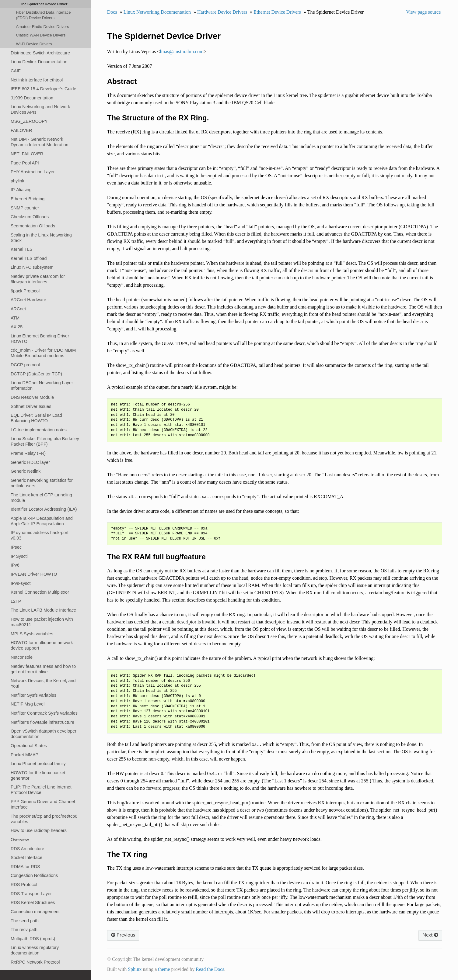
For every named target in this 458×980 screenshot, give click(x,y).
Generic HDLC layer (30, 462)
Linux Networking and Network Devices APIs (40, 109)
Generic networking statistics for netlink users (42, 483)
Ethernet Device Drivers (277, 12)
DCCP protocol (25, 365)
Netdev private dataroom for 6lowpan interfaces (38, 279)
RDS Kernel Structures (33, 902)
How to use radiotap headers (39, 830)
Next (430, 935)
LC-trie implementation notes (39, 430)
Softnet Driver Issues (31, 406)
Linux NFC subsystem (32, 267)
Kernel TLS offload (29, 258)
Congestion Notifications (34, 875)
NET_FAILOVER (27, 154)
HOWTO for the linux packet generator (38, 775)
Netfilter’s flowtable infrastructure (42, 722)
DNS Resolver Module (32, 397)
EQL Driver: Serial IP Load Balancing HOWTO (36, 418)
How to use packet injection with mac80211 (42, 622)
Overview (20, 840)
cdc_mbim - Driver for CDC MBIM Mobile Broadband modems (43, 353)
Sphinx (135, 969)
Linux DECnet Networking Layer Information (42, 385)
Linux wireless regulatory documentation (35, 950)
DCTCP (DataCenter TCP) (36, 374)
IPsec (16, 547)
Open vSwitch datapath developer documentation (44, 734)
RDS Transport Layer (31, 894)
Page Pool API (25, 163)
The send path (25, 921)
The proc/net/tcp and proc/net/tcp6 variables (44, 819)
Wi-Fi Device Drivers (34, 44)
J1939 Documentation (32, 98)
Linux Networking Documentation (157, 12)
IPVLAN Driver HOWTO (34, 574)
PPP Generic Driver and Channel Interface (43, 804)
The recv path (24, 930)
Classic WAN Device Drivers (41, 35)
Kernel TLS (22, 249)
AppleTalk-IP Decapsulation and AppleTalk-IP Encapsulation (42, 521)
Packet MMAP (24, 755)
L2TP (16, 601)
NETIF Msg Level (28, 704)
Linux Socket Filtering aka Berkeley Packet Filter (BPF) (45, 441)
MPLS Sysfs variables (32, 634)
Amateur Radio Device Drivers (42, 27)
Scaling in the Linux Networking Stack (41, 238)
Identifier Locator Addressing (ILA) (44, 509)
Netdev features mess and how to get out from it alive (43, 669)
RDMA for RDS (25, 867)
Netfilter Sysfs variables (33, 695)
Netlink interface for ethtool (37, 80)
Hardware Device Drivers (222, 12)
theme (164, 969)
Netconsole (22, 657)
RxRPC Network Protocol (35, 962)
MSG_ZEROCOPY (29, 121)
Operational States (29, 746)
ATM (15, 318)
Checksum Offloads (30, 217)
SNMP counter (25, 208)
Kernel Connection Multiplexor (40, 592)
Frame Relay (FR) (28, 453)
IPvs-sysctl (21, 583)
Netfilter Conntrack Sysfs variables (44, 713)
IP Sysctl (19, 556)
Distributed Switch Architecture (40, 53)
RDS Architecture (27, 849)
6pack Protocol (25, 291)
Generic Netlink (26, 471)
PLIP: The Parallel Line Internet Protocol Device (41, 790)
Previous (123, 935)
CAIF (16, 71)
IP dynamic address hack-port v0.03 (40, 535)
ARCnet (18, 309)
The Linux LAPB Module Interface (43, 610)
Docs (112, 12)
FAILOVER (21, 130)
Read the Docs (210, 969)
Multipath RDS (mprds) (33, 939)
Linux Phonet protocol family (38, 764)
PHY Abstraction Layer (33, 172)
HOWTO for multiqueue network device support (42, 645)
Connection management (35, 912)
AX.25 (17, 327)
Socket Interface (26, 857)
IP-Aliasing (21, 190)
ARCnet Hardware (28, 300)
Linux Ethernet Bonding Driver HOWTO (40, 339)
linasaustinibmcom (182, 52)
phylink (17, 181)
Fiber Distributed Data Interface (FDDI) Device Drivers (43, 15)
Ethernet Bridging (28, 199)
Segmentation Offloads (33, 226)
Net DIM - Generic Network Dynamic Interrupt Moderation (40, 142)
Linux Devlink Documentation (39, 62)
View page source (424, 12)
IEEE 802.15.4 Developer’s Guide (43, 89)
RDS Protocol (24, 885)
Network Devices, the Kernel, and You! (43, 683)
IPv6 (15, 565)
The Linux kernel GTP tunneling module (41, 498)
